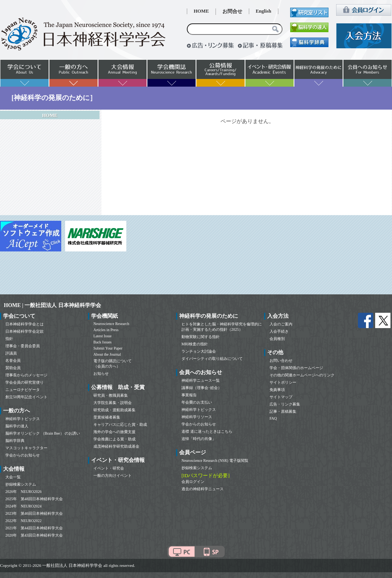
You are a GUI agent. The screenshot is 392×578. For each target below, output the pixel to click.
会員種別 (277, 339)
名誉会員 (13, 360)
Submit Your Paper (108, 348)
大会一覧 (13, 477)
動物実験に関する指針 (201, 337)
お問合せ (232, 11)
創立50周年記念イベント (26, 397)
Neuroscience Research (111, 324)
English (264, 11)
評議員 (11, 353)
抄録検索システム (21, 484)
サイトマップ (281, 397)
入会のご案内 (281, 324)
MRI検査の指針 (195, 344)
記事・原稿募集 (283, 411)
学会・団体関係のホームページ (296, 368)
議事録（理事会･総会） (202, 388)
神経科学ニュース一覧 (201, 380)
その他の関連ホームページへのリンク (302, 375)
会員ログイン (193, 482)
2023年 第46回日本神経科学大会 (34, 513)
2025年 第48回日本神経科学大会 (34, 499)
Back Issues (103, 342)
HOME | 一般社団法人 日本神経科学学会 (52, 305)
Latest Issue (103, 336)
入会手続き (279, 331)
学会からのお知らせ (23, 455)
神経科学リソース (197, 417)
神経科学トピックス (23, 419)
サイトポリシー (283, 382)
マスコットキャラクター (26, 448)
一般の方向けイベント (113, 475)
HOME (201, 11)
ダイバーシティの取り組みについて (212, 359)
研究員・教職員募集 (111, 395)
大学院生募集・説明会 (113, 403)
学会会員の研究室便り (24, 382)
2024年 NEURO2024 (23, 506)
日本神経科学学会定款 (24, 331)
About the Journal (107, 354)
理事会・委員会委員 (23, 346)
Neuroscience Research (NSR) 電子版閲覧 (215, 461)
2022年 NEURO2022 (23, 521)
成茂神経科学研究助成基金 (116, 446)
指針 (9, 339)
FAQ (273, 418)
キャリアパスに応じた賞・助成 (120, 424)
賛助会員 (13, 368)
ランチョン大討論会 (199, 351)
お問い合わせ (281, 360)
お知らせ (101, 374)
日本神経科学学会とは (24, 324)
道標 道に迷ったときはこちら (207, 431)
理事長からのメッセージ (26, 375)
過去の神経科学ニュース (203, 489)
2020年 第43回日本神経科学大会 (34, 535)
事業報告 (189, 395)
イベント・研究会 (109, 468)
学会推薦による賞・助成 (114, 439)
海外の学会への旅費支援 (114, 432)
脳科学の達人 (17, 426)
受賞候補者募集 (107, 417)
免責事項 (277, 390)
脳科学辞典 (15, 441)
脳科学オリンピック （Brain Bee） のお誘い (43, 433)
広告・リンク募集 (285, 404)
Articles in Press (106, 330)
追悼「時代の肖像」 (199, 439)
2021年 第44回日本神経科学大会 (34, 528)
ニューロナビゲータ (23, 390)
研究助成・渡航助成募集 (114, 410)
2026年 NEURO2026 (23, 492)
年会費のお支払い (197, 402)
